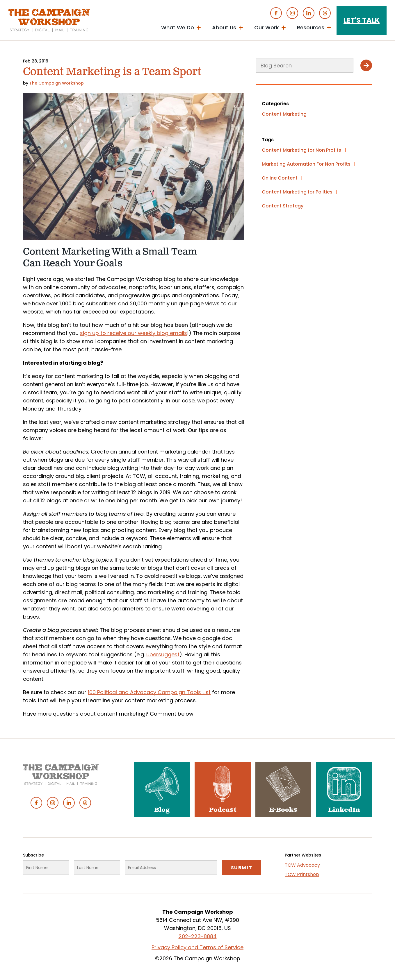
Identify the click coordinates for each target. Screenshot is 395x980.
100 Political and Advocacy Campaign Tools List (149, 692)
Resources (311, 27)
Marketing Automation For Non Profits (306, 164)
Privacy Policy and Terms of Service (198, 947)
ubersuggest (163, 654)
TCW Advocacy (302, 865)
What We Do (178, 27)
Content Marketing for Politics (297, 192)
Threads (325, 13)
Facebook (276, 13)
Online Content (280, 178)
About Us (224, 27)
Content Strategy (283, 206)
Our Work (267, 27)
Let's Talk (362, 20)
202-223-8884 (198, 936)
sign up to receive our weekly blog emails (134, 333)
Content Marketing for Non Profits (301, 150)
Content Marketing (284, 114)
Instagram (292, 13)
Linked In (309, 13)
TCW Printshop (302, 874)
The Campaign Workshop (57, 83)
